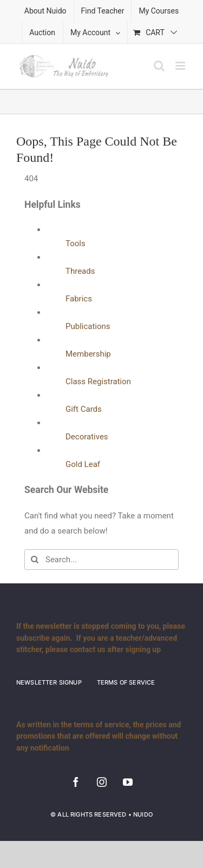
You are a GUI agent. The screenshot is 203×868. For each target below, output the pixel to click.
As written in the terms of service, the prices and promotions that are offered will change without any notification (99, 736)
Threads (80, 271)
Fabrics (79, 299)
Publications (88, 326)
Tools (76, 244)
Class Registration (98, 382)
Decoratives (87, 437)
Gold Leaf (83, 464)
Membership (88, 354)
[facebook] (76, 782)
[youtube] (128, 782)
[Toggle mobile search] (159, 66)
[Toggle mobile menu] (181, 66)
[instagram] (102, 782)
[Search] (35, 560)
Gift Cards (84, 409)
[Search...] (101, 560)
